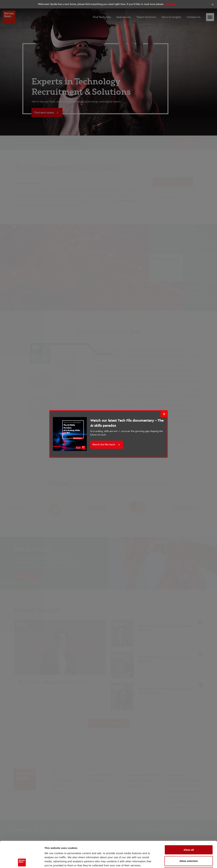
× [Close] (213, 4)
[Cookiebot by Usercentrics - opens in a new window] (22, 861)
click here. (170, 4)
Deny (189, 846)
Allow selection (189, 835)
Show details (178, 861)
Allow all (189, 824)
